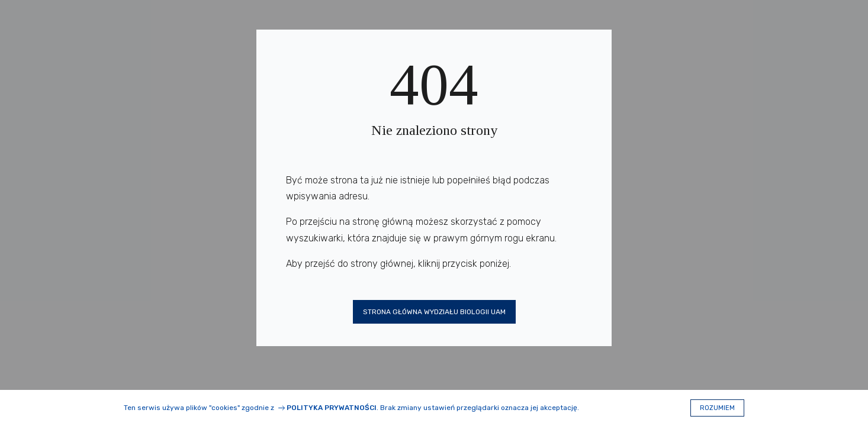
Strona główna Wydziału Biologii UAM (434, 312)
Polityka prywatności (332, 408)
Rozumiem (717, 408)
